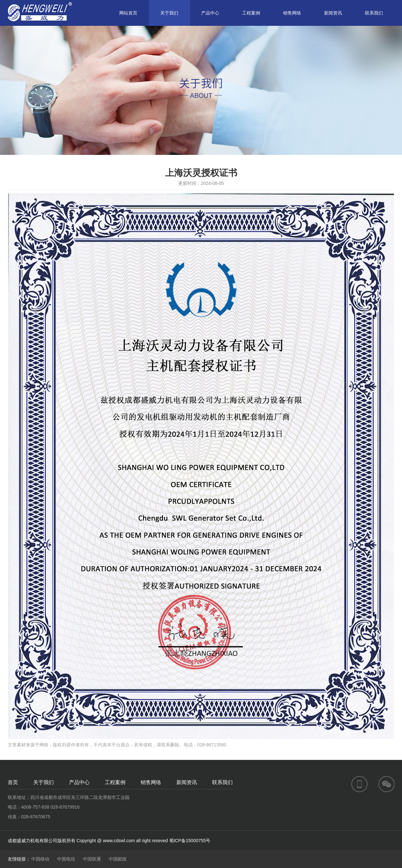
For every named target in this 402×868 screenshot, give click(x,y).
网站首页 (128, 13)
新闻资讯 (333, 13)
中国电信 (66, 859)
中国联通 (92, 859)
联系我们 (374, 13)
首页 (13, 782)
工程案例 (251, 13)
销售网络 (292, 13)
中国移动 (40, 859)
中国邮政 (118, 859)
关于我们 (169, 13)
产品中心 (210, 13)
